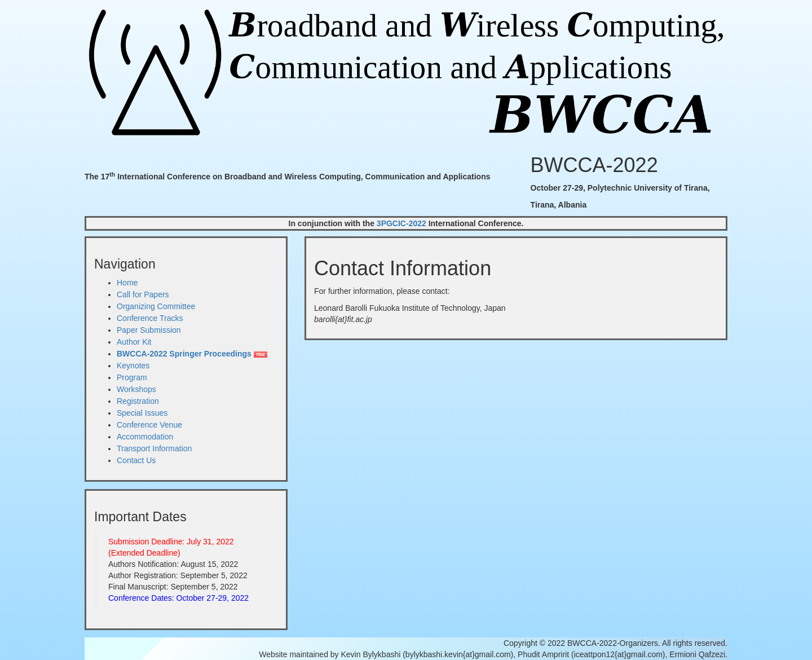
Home (127, 283)
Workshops (136, 389)
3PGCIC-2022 (401, 223)
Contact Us (136, 460)
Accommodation (145, 437)
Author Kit (134, 342)
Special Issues (142, 413)
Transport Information (154, 448)
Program (132, 377)
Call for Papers (143, 294)
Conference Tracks (150, 318)
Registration (138, 401)
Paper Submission (149, 330)
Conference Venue (149, 425)
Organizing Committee (156, 306)
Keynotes (133, 366)
